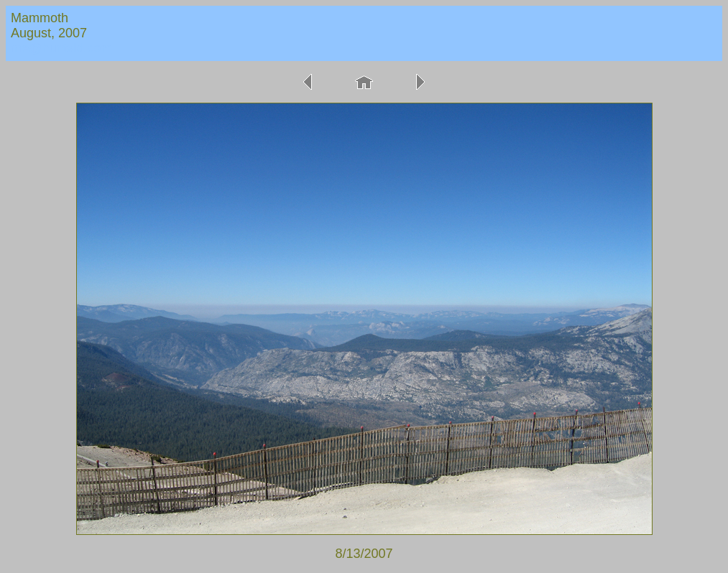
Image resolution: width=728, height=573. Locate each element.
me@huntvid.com (61, 48)
